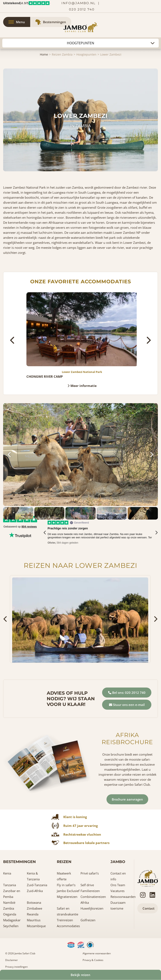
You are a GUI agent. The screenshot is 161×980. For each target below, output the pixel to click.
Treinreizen (65, 920)
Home (44, 54)
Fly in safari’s (66, 885)
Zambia (9, 908)
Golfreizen (88, 920)
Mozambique (36, 926)
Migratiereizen (67, 897)
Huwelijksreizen (92, 908)
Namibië (9, 902)
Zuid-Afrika (35, 891)
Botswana (34, 902)
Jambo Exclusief (68, 891)
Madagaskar (12, 920)
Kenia (7, 873)
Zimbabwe (34, 908)
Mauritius (34, 920)
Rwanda (33, 914)
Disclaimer (12, 960)
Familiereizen (90, 891)
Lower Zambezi (111, 54)
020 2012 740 (82, 9)
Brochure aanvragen (127, 799)
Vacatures (118, 891)
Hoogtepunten (86, 54)
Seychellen (11, 926)
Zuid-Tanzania (37, 885)
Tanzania (10, 885)
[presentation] (13, 340)
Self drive (87, 885)
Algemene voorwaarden (97, 953)
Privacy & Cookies (93, 960)
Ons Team (118, 885)
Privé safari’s (90, 873)
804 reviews (29, 527)
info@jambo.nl (79, 3)
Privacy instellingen (16, 967)
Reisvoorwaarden (123, 897)
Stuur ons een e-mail (127, 705)
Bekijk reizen (80, 975)
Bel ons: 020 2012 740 (127, 693)
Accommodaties (68, 926)
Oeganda (10, 914)
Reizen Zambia (62, 54)
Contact (149, 908)
